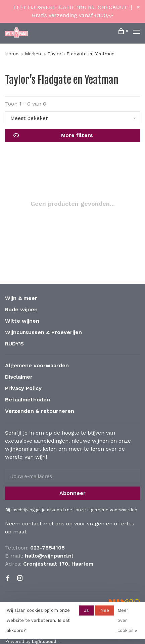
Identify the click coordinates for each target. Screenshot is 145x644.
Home (12, 54)
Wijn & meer (21, 298)
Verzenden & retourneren (40, 411)
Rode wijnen (21, 309)
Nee (105, 610)
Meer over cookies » (127, 620)
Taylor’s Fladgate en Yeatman (81, 54)
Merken (33, 54)
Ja (86, 610)
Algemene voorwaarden (37, 365)
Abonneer (72, 493)
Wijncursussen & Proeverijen (43, 332)
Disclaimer (19, 377)
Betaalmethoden (28, 400)
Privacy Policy (23, 388)
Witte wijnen (22, 321)
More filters (53, 135)
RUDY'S (14, 344)
